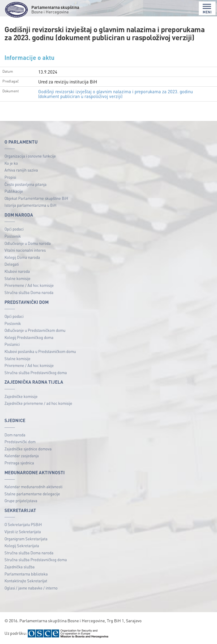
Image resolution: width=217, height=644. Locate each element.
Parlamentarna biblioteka (26, 574)
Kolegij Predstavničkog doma (29, 337)
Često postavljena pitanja (26, 184)
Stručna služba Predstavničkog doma (36, 372)
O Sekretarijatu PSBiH (23, 524)
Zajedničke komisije (21, 396)
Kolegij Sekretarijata (22, 546)
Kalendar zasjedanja (22, 456)
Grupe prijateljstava (21, 501)
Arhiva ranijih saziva (21, 170)
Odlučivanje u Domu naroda (28, 243)
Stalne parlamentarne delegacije (32, 494)
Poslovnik (13, 236)
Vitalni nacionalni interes (25, 250)
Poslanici (12, 344)
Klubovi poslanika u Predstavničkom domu (40, 351)
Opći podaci (14, 229)
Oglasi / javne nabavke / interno (31, 588)
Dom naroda (15, 435)
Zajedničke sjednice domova (28, 449)
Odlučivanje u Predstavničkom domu (35, 330)
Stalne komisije (17, 278)
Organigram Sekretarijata (26, 539)
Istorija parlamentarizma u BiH (30, 205)
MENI (207, 9)
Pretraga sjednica (19, 463)
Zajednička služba (20, 567)
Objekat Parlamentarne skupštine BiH (36, 198)
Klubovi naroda (17, 271)
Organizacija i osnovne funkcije (30, 156)
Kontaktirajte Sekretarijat (26, 581)
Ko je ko (11, 163)
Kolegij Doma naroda (22, 257)
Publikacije (14, 191)
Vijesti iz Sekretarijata (23, 532)
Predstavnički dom (20, 442)
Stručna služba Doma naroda (29, 292)
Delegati (12, 264)
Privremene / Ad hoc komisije (29, 285)
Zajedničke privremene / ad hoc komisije (38, 403)
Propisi (10, 177)
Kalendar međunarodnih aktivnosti (33, 487)
